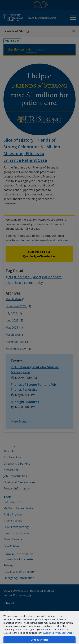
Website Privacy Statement (59, 633)
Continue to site (39, 640)
